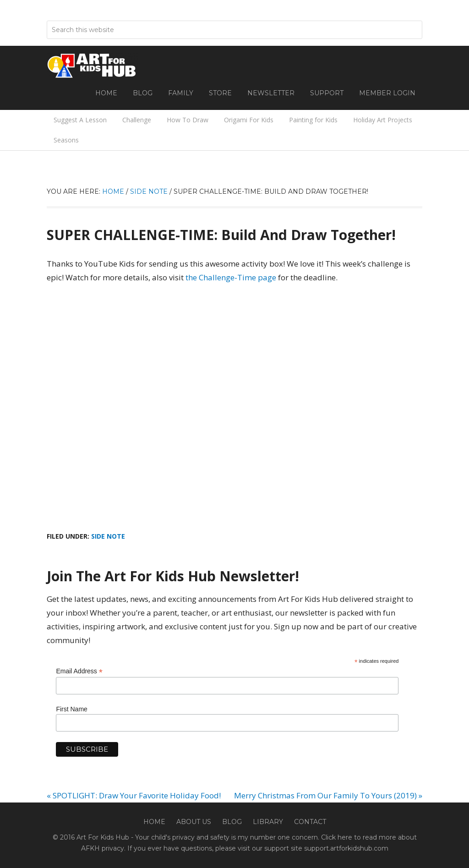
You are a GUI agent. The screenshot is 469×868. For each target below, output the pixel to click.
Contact (310, 822)
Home (154, 822)
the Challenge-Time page (231, 277)
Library (268, 822)
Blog (232, 822)
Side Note (108, 536)
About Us (194, 822)
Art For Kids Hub (93, 66)
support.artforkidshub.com (346, 848)
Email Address (79, 671)
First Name (71, 709)
